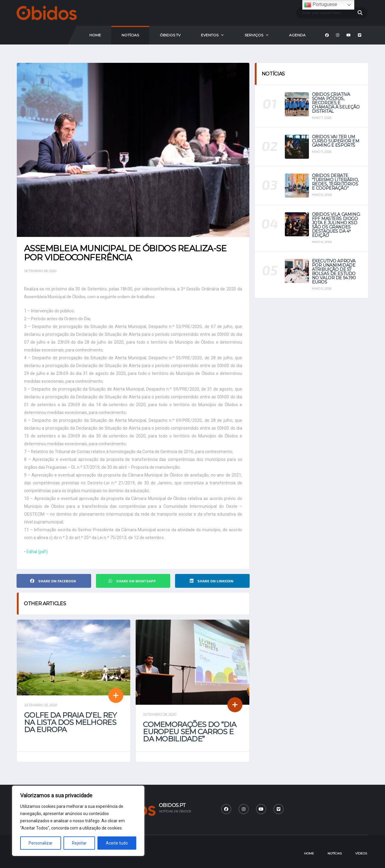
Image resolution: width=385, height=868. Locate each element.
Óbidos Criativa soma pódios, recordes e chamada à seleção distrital (336, 103)
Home (95, 35)
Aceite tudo (117, 843)
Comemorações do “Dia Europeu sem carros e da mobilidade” (189, 732)
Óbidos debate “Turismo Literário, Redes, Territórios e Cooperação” (335, 182)
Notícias (130, 35)
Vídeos (361, 853)
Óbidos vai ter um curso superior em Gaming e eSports (336, 141)
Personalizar (41, 843)
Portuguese (321, 5)
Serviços (254, 35)
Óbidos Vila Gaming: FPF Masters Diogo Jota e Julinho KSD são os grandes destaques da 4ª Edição (336, 225)
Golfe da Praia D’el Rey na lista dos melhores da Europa (70, 722)
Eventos (210, 35)
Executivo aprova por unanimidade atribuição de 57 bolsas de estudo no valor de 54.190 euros (334, 271)
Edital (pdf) (37, 552)
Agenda (297, 35)
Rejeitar (79, 843)
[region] (78, 821)
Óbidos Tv (170, 35)
